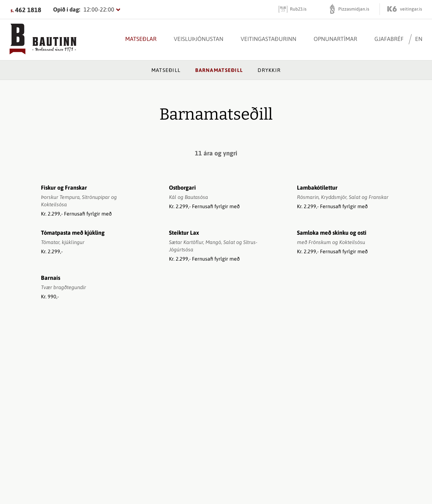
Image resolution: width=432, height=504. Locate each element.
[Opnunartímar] (87, 9)
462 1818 (28, 10)
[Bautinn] (43, 40)
